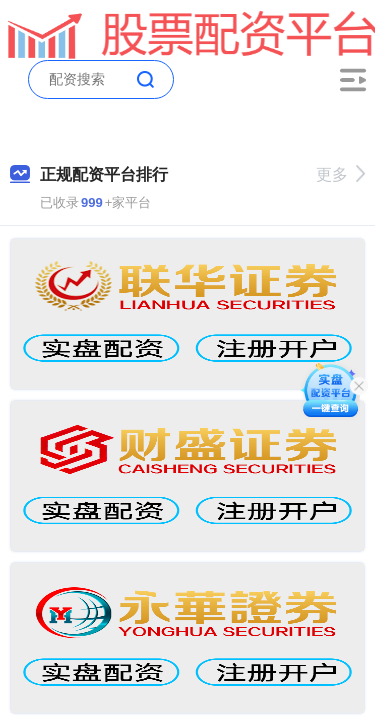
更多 (340, 174)
